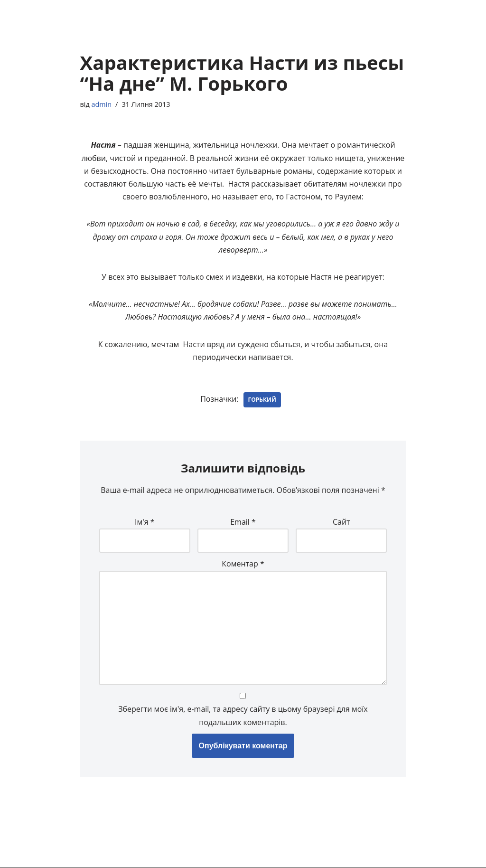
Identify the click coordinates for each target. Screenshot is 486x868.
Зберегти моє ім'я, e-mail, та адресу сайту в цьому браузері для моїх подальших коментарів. (243, 715)
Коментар (243, 564)
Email (243, 522)
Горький (262, 400)
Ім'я (145, 522)
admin (102, 104)
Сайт (341, 522)
